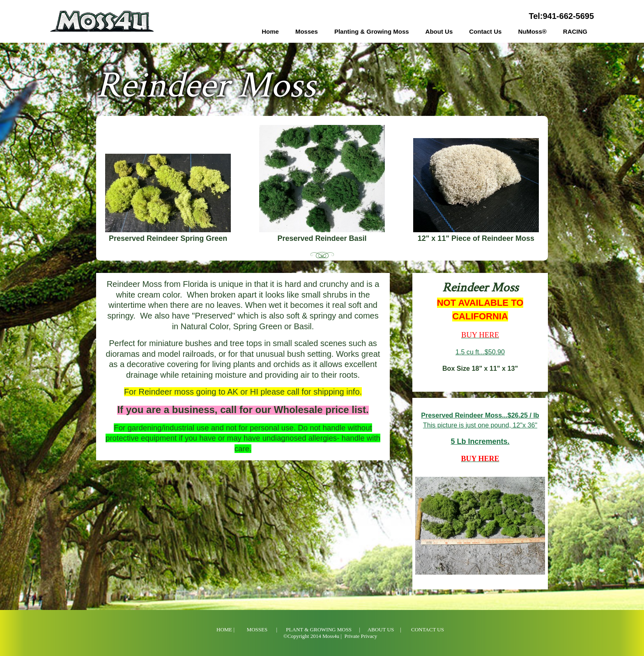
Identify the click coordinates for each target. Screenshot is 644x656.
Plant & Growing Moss (319, 629)
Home (270, 31)
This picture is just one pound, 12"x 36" (480, 425)
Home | (225, 629)
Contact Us (485, 31)
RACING (575, 31)
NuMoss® (532, 31)
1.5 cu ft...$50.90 (480, 352)
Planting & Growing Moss (372, 31)
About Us (439, 31)
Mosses (307, 31)
